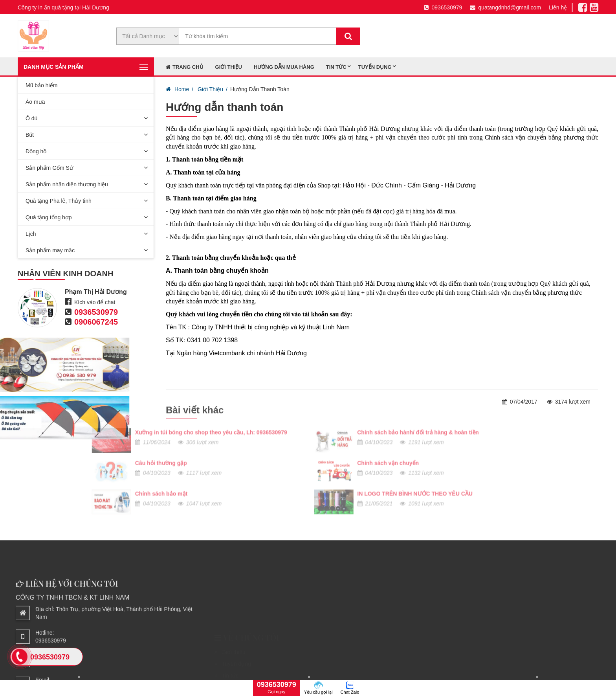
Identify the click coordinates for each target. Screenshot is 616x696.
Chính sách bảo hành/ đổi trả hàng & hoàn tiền (246, 399)
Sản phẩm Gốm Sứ (49, 168)
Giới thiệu (229, 67)
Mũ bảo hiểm (41, 85)
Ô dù (31, 118)
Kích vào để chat (94, 302)
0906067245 (96, 322)
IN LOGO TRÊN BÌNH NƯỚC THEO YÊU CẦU (242, 460)
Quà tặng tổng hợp (49, 217)
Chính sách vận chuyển (215, 429)
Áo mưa (35, 102)
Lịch (31, 234)
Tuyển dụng (375, 67)
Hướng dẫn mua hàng (284, 67)
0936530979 (443, 7)
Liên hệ (558, 7)
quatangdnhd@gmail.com (505, 7)
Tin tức (336, 67)
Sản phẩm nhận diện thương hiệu (67, 184)
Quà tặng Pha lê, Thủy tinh (59, 201)
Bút (30, 135)
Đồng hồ (36, 151)
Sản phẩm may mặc (50, 250)
